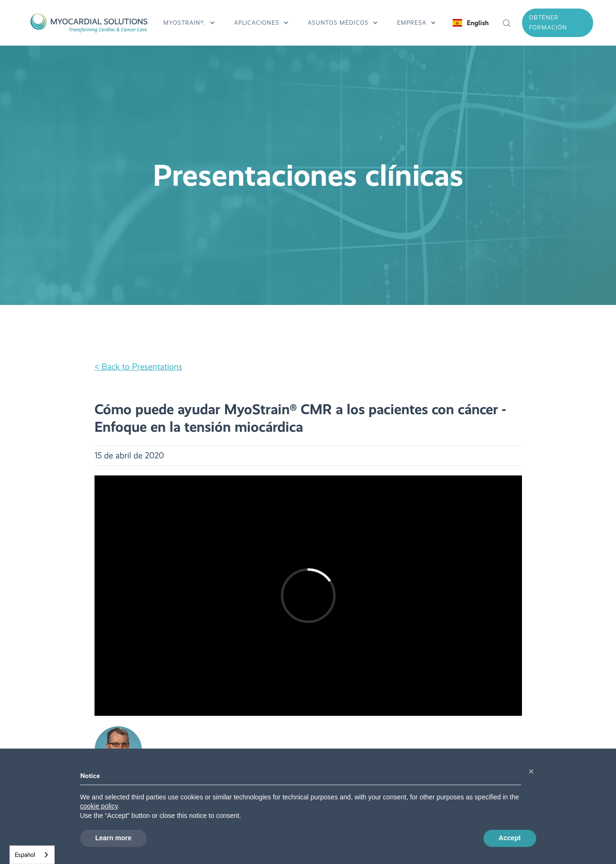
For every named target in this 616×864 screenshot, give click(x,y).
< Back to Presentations (138, 367)
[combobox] (32, 855)
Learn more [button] (114, 838)
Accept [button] (510, 838)
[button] (189, 23)
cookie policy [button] (99, 806)
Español (25, 855)
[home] (89, 23)
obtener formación (548, 23)
